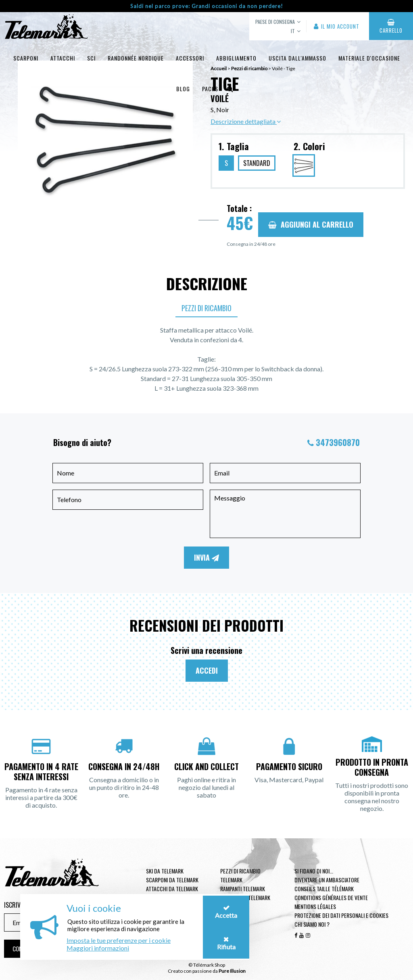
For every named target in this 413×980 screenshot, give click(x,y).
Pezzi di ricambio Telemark (240, 875)
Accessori (190, 58)
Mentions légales (315, 906)
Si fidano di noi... (314, 871)
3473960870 (338, 442)
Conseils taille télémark (324, 889)
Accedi (207, 670)
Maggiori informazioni (98, 948)
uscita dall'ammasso (297, 58)
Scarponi (26, 58)
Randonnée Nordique (136, 58)
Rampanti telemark (243, 889)
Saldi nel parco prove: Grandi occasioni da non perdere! (207, 6)
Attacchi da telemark (172, 889)
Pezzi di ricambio (206, 308)
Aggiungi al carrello (311, 224)
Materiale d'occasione (369, 58)
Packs (210, 89)
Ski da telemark (165, 871)
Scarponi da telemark (172, 880)
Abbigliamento (236, 58)
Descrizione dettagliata (246, 121)
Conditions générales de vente (331, 897)
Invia (206, 557)
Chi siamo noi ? (312, 924)
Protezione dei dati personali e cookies (341, 915)
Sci (91, 58)
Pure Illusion (232, 971)
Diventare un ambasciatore (327, 880)
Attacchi (63, 58)
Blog (183, 89)
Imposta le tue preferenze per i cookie (119, 940)
